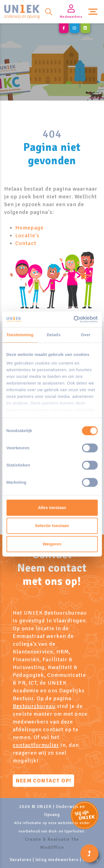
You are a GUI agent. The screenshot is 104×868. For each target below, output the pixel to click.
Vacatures (21, 860)
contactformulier (36, 745)
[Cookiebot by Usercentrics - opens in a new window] (74, 319)
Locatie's (27, 235)
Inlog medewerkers (57, 860)
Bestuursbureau (34, 706)
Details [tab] (54, 335)
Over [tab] (86, 335)
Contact (26, 243)
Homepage (29, 228)
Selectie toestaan (52, 526)
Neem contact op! (43, 781)
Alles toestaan (52, 507)
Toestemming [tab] (20, 335)
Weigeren (52, 544)
